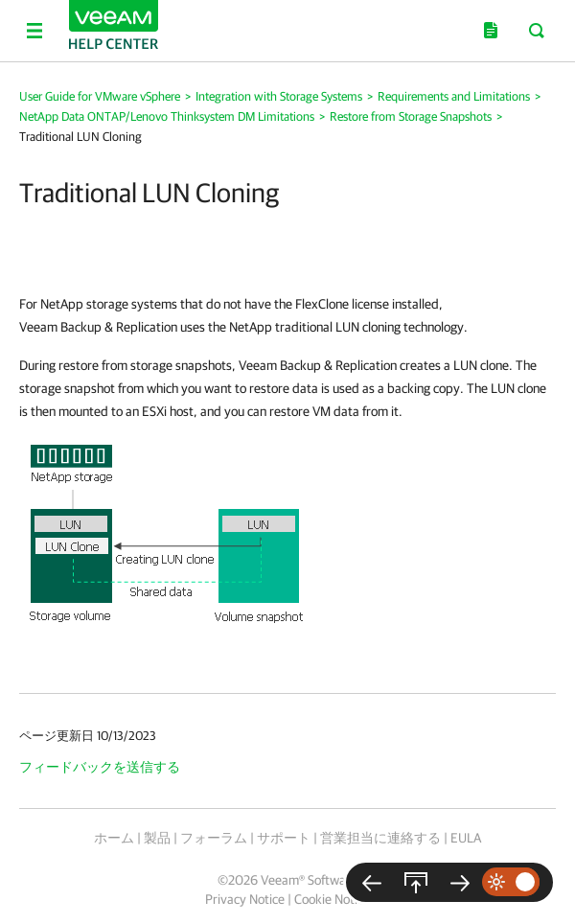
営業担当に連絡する (380, 838)
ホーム (114, 838)
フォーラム (214, 838)
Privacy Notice (245, 899)
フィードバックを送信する (100, 767)
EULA (466, 838)
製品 (157, 838)
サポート (284, 838)
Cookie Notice (332, 899)
